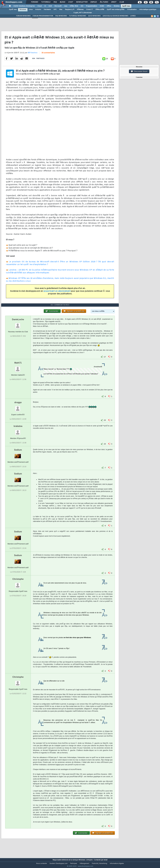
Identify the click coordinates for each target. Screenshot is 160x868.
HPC (55, 10)
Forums (35, 2)
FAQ (55, 2)
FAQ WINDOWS (61, 16)
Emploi (94, 2)
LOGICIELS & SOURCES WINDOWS (115, 16)
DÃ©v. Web (74, 6)
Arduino (38, 10)
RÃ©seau (80, 10)
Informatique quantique (148, 10)
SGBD (102, 6)
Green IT (90, 10)
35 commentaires (48, 54)
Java (66, 6)
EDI (82, 6)
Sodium (18, 455)
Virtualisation (132, 10)
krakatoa (18, 431)
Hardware (47, 10)
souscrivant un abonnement (57, 293)
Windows (23, 10)
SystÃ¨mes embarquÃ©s (116, 10)
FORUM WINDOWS (23, 16)
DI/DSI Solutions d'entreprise (24, 6)
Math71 (18, 368)
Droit (114, 2)
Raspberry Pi (70, 10)
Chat (71, 2)
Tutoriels (46, 2)
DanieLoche (18, 324)
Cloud (40, 6)
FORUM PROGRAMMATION (43, 16)
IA (45, 6)
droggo (18, 407)
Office (109, 6)
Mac (61, 10)
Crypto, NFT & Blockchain (83, 13)
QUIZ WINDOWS (94, 16)
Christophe (18, 584)
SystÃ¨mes (126, 6)
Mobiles (117, 6)
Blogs (62, 2)
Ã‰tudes (104, 2)
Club (122, 2)
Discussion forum (139, 71)
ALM (50, 6)
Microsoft (58, 6)
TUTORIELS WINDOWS (77, 16)
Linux (31, 10)
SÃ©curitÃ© (100, 10)
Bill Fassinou (33, 54)
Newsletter (82, 2)
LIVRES (133, 16)
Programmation (92, 6)
